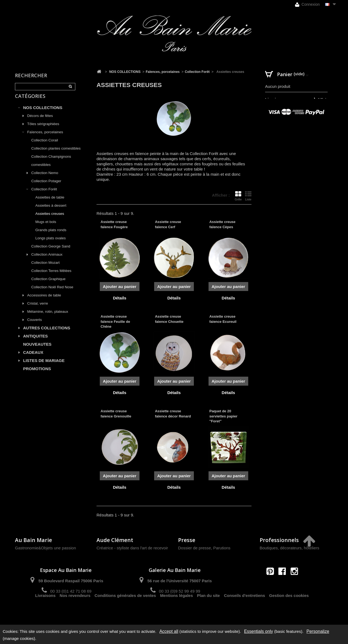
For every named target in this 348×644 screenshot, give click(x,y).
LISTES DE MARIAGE (44, 367)
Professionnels (279, 540)
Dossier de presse (195, 548)
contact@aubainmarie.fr (284, 583)
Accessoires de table (44, 301)
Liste (248, 196)
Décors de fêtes (40, 122)
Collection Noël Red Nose (52, 293)
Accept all (169, 631)
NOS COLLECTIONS (43, 114)
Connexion (307, 4)
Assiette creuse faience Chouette (169, 319)
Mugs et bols (46, 228)
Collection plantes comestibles (56, 155)
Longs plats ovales (51, 244)
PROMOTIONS (37, 375)
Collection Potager (46, 187)
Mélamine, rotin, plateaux (48, 318)
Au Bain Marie (33, 540)
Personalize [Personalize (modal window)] (318, 631)
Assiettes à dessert (51, 212)
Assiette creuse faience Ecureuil (223, 319)
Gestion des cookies (289, 610)
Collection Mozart (45, 269)
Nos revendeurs (75, 610)
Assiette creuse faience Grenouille (116, 414)
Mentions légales (177, 610)
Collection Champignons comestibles (51, 167)
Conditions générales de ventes (125, 610)
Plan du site (209, 610)
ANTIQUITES (35, 342)
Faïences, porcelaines (45, 138)
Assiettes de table (50, 204)
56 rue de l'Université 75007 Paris (180, 581)
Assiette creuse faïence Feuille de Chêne (115, 321)
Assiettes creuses (50, 220)
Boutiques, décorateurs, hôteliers (289, 548)
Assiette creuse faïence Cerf (168, 224)
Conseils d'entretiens (245, 610)
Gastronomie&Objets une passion (45, 548)
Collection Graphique (48, 285)
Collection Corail (45, 146)
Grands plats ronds (51, 236)
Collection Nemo (45, 179)
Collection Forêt (44, 195)
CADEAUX (33, 359)
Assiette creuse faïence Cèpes (222, 224)
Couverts (35, 326)
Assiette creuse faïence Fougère (114, 224)
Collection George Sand (51, 253)
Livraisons (45, 610)
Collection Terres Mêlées (51, 277)
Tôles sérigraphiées (43, 130)
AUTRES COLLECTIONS (47, 334)
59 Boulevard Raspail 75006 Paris (71, 581)
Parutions (222, 548)
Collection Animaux (47, 261)
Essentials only (259, 631)
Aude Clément (115, 540)
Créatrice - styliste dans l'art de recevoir (132, 548)
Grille (238, 196)
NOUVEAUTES (37, 350)
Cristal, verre (38, 310)
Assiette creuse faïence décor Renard (173, 414)
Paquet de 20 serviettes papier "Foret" (223, 416)
